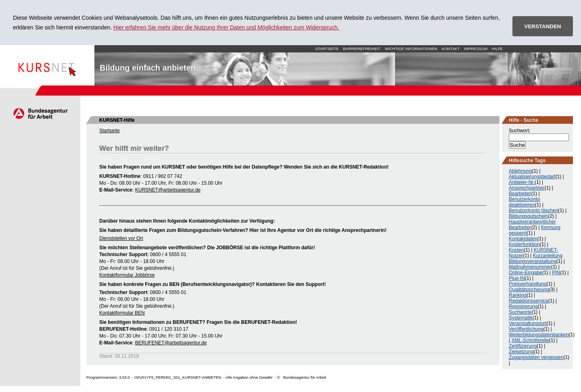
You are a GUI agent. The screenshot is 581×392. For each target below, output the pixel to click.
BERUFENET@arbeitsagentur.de (171, 343)
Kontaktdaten (523, 239)
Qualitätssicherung (529, 290)
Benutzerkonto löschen (533, 211)
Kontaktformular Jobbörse (127, 275)
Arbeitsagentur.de (40, 113)
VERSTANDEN (543, 26)
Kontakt (451, 49)
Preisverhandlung (528, 284)
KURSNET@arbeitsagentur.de (168, 190)
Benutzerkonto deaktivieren (524, 202)
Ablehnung (520, 171)
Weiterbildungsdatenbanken (539, 335)
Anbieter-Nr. (522, 182)
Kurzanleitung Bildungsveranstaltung (536, 259)
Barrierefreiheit (362, 49)
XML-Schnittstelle (530, 340)
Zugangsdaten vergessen (536, 357)
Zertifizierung (523, 346)
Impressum (476, 49)
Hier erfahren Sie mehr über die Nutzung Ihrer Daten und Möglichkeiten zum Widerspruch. (226, 27)
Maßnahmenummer (530, 267)
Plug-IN (517, 278)
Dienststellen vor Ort (121, 238)
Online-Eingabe (526, 273)
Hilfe (497, 49)
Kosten (516, 250)
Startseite (47, 65)
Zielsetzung (521, 352)
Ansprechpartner (527, 188)
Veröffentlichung (526, 329)
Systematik (521, 318)
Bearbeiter (520, 194)
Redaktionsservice (529, 301)
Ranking (518, 295)
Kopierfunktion (524, 244)
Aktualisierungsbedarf (532, 177)
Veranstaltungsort (528, 323)
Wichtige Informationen (411, 49)
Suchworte (520, 312)
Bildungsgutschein (528, 216)
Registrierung (523, 307)
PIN (556, 273)
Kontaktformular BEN (122, 313)
